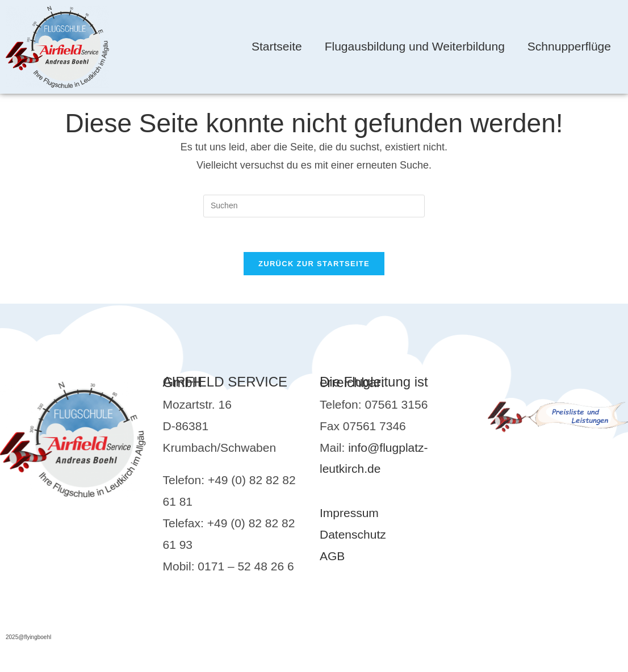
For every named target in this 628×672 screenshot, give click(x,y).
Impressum (349, 513)
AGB (332, 556)
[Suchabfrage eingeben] (314, 206)
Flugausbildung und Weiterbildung (415, 46)
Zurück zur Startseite (314, 264)
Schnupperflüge (569, 46)
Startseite (277, 46)
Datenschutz (353, 534)
